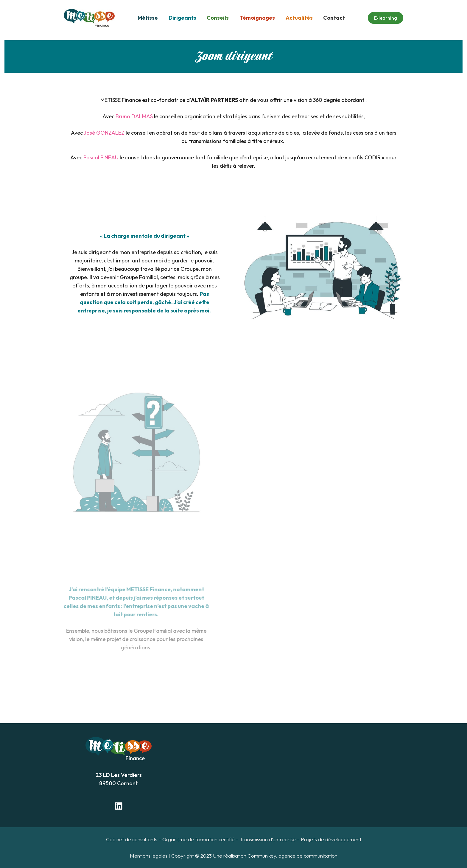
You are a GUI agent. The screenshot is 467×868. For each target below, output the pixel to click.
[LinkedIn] (119, 806)
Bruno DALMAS (134, 116)
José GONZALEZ (104, 133)
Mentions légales (149, 856)
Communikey (262, 856)
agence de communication (308, 856)
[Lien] (89, 18)
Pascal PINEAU (101, 157)
